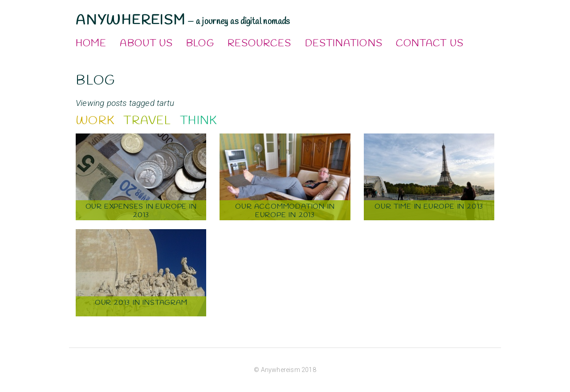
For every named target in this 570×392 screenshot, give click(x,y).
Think (199, 121)
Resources (260, 44)
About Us (146, 44)
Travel (147, 121)
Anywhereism (131, 20)
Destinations (344, 44)
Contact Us (430, 44)
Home (91, 44)
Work (95, 121)
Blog (200, 44)
